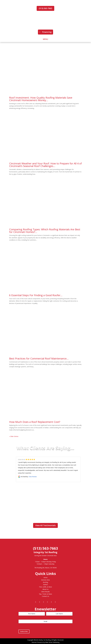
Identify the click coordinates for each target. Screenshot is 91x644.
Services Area (45, 580)
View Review (33, 477)
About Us (45, 589)
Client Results (45, 592)
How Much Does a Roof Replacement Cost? (35, 422)
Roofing (45, 582)
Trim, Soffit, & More (45, 587)
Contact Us (45, 596)
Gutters (45, 585)
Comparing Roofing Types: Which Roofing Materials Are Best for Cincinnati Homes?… (45, 231)
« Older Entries (14, 436)
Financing (47, 32)
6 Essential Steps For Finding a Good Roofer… (36, 295)
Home (45, 578)
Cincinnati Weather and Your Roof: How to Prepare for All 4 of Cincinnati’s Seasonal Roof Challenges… (45, 165)
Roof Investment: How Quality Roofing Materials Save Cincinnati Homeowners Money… (41, 99)
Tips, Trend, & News (45, 594)
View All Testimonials (45, 525)
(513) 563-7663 (45, 8)
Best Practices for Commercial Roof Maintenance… (39, 358)
